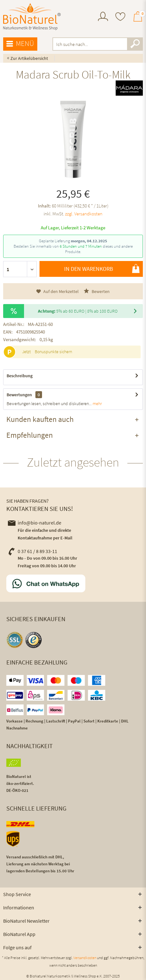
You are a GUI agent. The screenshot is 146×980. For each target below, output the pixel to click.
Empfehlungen (30, 435)
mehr (97, 404)
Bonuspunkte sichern (53, 352)
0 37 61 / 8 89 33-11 (33, 551)
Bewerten (97, 291)
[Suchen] (135, 44)
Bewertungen (19, 395)
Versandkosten (85, 958)
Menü (20, 44)
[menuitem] (103, 17)
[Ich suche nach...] (98, 44)
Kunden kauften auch (40, 419)
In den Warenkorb (102, 269)
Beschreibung (20, 376)
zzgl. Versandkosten (84, 214)
